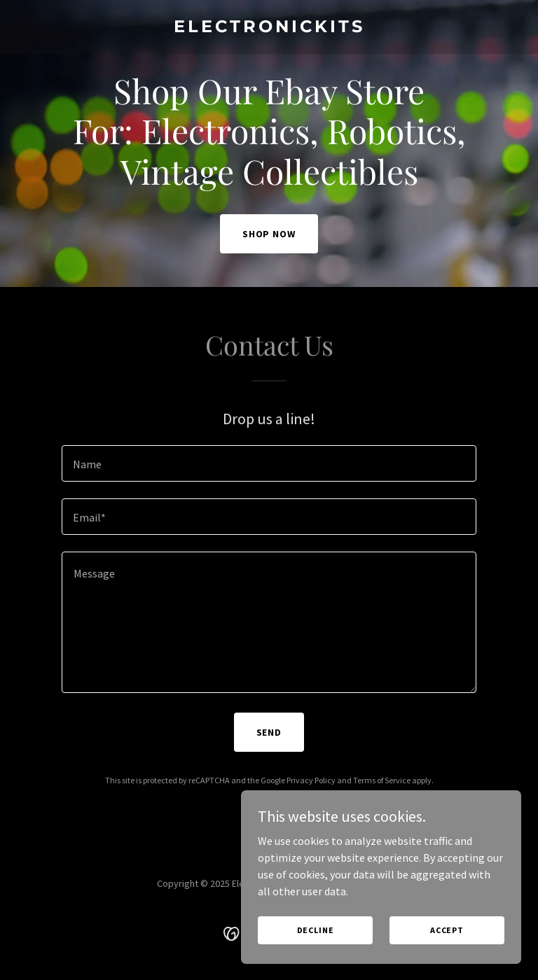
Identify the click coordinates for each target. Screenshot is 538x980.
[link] (269, 28)
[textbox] (269, 463)
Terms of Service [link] (382, 780)
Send (269, 732)
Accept (447, 930)
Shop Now (269, 234)
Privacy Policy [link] (311, 780)
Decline (316, 930)
